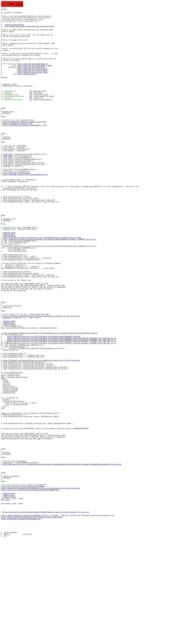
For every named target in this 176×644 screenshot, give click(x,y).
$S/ (4, 294)
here (11, 4)
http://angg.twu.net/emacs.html (31, 79)
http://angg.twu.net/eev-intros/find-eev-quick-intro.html (29, 30)
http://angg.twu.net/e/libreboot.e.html (34, 77)
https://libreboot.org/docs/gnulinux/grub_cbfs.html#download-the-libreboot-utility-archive (42, 284)
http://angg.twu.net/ (27, 87)
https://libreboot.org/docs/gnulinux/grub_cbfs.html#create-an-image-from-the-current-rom (41, 378)
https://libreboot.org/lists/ (15, 147)
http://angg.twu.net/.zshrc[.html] (32, 83)
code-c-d (5, 494)
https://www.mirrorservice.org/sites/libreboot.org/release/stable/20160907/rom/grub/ (44, 402)
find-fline (8, 183)
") (16, 100)
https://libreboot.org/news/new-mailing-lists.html (24, 145)
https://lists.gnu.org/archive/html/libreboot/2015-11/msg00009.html (30, 586)
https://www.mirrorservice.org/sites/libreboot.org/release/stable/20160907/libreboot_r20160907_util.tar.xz (49, 286)
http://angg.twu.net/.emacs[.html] (32, 81)
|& (51, 40)
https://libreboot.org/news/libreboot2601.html (21, 621)
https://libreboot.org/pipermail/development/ (22, 149)
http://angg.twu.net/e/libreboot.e (32, 75)
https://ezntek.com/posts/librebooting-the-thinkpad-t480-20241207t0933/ (32, 619)
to (31, 108)
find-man (7, 198)
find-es (7, 100)
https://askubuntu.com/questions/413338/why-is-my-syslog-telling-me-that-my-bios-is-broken (40, 584)
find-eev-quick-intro (14, 28)
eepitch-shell (9, 277)
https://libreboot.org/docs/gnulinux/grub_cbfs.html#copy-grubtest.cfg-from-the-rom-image (41, 431)
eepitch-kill (9, 280)
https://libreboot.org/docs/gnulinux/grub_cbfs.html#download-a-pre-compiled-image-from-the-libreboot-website (50, 398)
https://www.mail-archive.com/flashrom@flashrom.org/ (25, 208)
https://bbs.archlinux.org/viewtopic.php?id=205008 (23, 582)
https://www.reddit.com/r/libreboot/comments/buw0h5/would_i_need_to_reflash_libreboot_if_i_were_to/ (46, 613)
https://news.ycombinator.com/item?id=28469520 (21, 617)
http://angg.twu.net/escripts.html (32, 85)
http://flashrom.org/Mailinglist (16, 206)
